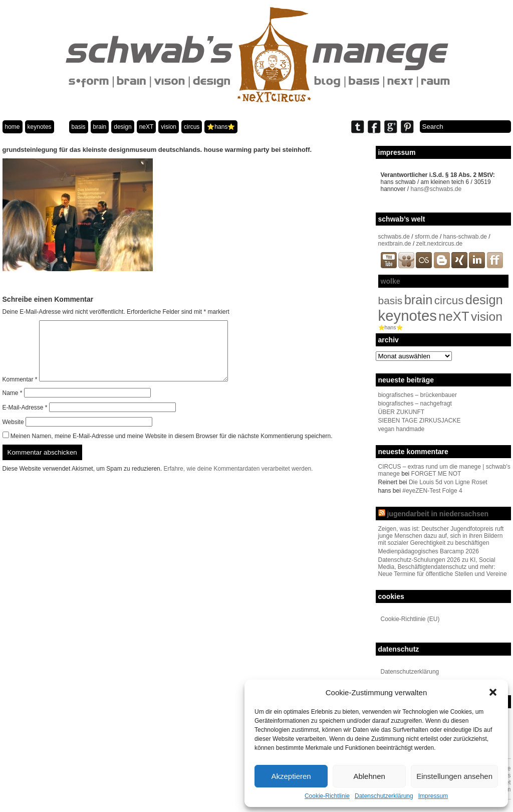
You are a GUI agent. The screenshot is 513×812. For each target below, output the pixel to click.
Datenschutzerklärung (384, 796)
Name (13, 405)
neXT (147, 127)
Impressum (433, 796)
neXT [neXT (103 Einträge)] (454, 316)
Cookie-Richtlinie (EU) (410, 619)
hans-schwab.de (465, 237)
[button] (493, 692)
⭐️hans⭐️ (221, 127)
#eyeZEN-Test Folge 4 (432, 491)
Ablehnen (369, 776)
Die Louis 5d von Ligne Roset (448, 482)
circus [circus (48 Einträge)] (449, 300)
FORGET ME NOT (436, 474)
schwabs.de (394, 237)
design (122, 127)
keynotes (40, 127)
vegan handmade (402, 429)
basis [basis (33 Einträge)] (391, 300)
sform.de (427, 237)
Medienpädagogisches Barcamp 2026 (429, 551)
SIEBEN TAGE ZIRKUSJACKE (420, 421)
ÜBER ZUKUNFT (402, 412)
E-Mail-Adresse (25, 420)
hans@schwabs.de (436, 189)
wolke (391, 281)
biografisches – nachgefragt (415, 403)
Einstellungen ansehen (454, 776)
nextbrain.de (395, 244)
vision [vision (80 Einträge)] (487, 317)
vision (169, 127)
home (13, 127)
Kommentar (20, 391)
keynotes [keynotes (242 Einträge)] (408, 316)
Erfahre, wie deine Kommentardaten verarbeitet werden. (238, 481)
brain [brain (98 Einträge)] (419, 300)
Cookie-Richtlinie (327, 796)
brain (100, 127)
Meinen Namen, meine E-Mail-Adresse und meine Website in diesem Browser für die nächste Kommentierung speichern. (172, 448)
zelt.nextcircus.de (440, 244)
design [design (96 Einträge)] (484, 300)
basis (79, 127)
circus (192, 127)
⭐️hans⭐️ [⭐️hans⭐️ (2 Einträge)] (391, 327)
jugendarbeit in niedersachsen (438, 514)
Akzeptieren (291, 776)
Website (13, 434)
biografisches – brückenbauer (418, 395)
